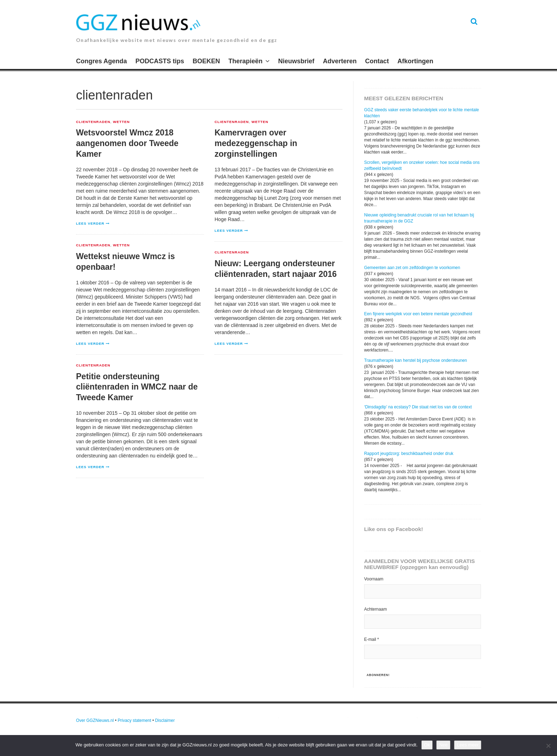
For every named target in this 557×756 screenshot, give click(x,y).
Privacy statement (134, 720)
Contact (377, 61)
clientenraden (93, 122)
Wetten (121, 122)
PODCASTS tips (160, 61)
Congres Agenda (101, 61)
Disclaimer (165, 720)
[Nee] (548, 746)
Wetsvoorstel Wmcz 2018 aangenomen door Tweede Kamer (127, 143)
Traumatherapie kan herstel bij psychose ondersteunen (416, 360)
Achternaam (375, 609)
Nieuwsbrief (296, 61)
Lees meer (468, 745)
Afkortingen (415, 61)
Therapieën (245, 61)
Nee (443, 745)
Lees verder (90, 223)
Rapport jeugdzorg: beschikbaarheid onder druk (409, 454)
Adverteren (340, 61)
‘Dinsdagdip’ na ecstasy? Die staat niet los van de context (418, 407)
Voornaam (374, 579)
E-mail (372, 639)
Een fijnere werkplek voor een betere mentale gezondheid (418, 314)
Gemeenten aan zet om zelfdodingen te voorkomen (412, 268)
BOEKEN (206, 61)
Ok (427, 745)
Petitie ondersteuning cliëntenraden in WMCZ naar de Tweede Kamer (137, 387)
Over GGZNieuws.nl (95, 720)
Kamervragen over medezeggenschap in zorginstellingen (256, 143)
